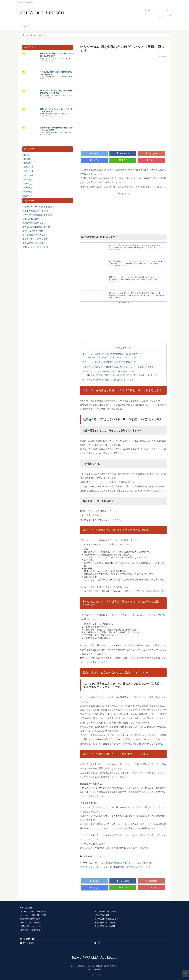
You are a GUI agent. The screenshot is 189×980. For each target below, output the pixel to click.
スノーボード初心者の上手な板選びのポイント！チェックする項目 (120, 863)
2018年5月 (27, 192)
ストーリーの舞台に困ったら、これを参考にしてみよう (108, 380)
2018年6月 (27, 188)
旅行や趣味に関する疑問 (34, 235)
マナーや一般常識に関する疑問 (37, 215)
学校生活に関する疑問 (33, 231)
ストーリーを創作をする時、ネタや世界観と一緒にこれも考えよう (113, 354)
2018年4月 (27, 196)
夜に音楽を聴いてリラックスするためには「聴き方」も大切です (136, 261)
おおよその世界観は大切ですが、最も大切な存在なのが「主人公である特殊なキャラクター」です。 (124, 375)
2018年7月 (27, 184)
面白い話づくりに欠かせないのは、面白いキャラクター (108, 371)
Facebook (123, 153)
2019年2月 (27, 163)
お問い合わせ (27, 943)
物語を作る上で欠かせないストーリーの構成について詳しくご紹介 (112, 357)
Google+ (151, 153)
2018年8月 (27, 180)
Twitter (94, 153)
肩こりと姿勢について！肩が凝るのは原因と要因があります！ (135, 245)
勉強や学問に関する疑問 (34, 223)
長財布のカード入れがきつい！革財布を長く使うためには (133, 277)
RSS (98, 943)
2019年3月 (27, 159)
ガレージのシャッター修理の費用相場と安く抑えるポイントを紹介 (120, 867)
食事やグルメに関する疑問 (35, 247)
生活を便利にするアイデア (95, 856)
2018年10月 (28, 175)
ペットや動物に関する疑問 (35, 211)
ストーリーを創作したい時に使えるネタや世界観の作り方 (109, 362)
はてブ (94, 160)
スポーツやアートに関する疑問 (37, 207)
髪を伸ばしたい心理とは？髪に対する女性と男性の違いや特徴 (135, 293)
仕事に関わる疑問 (31, 219)
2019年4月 (27, 155)
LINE (123, 160)
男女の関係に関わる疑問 (34, 243)
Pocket (151, 160)
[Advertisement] (123, 213)
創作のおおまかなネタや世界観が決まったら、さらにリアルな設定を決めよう (118, 367)
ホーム (23, 26)
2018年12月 (28, 167)
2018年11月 (28, 171)
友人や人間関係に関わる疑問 (36, 227)
